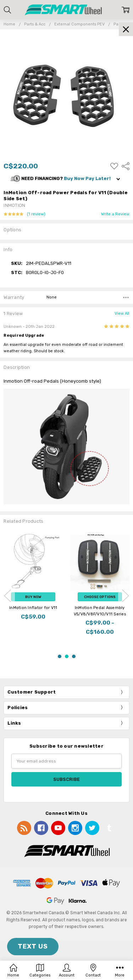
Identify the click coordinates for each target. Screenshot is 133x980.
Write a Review (115, 214)
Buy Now (33, 597)
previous (7, 596)
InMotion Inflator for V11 (33, 608)
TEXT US (33, 946)
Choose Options (100, 597)
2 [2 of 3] (67, 656)
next (126, 596)
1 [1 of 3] (60, 656)
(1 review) (36, 214)
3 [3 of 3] (74, 656)
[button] (66, 179)
